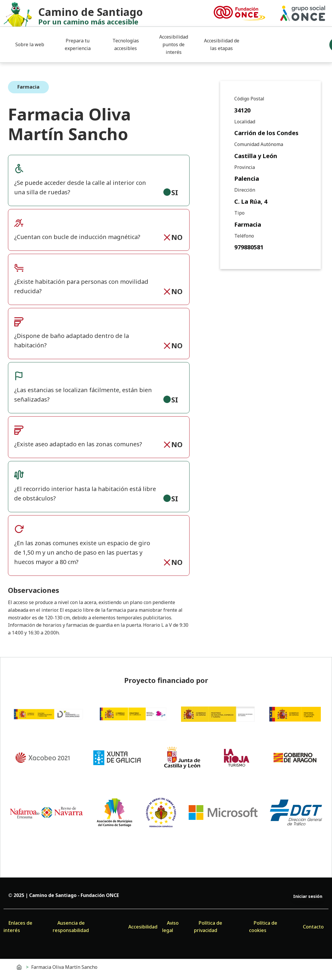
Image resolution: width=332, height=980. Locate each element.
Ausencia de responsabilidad (71, 927)
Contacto (313, 927)
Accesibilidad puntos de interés (174, 44)
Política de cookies (263, 927)
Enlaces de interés (18, 927)
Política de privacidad (208, 927)
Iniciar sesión (308, 896)
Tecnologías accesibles (126, 44)
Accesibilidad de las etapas (222, 44)
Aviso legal (170, 927)
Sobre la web (30, 44)
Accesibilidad (143, 927)
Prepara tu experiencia (78, 44)
